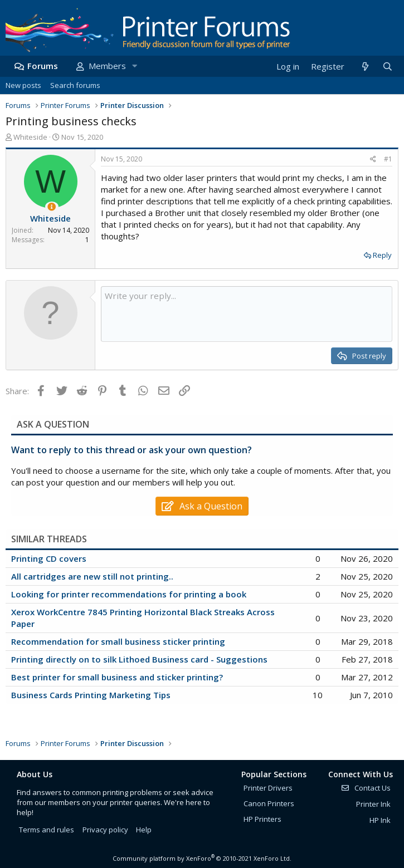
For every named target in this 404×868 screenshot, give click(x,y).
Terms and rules (47, 830)
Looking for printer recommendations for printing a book (129, 594)
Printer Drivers (268, 788)
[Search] (387, 67)
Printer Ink (373, 804)
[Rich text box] (247, 314)
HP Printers (262, 819)
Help (144, 830)
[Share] (373, 160)
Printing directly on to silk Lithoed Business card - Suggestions (139, 659)
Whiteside (30, 137)
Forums (43, 66)
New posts (23, 85)
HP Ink (380, 820)
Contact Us (366, 788)
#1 (388, 159)
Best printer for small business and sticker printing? (117, 677)
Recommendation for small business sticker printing (118, 641)
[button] (134, 66)
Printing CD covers (49, 558)
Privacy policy (105, 830)
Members (107, 66)
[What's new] (365, 67)
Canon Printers (269, 803)
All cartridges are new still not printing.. (92, 576)
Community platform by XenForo (202, 858)
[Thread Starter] (52, 207)
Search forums (75, 85)
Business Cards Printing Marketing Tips (91, 695)
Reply (382, 255)
